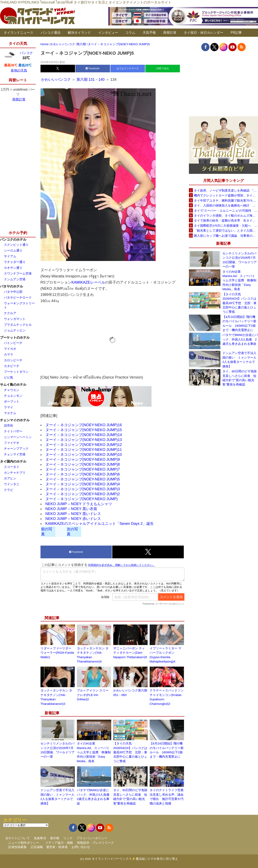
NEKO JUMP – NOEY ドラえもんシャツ (79, 504)
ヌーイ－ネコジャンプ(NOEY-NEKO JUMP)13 (84, 440)
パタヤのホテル (12, 286)
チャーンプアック (16, 448)
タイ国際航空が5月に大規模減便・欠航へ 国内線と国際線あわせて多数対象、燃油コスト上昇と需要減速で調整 (226, 226)
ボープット (12, 401)
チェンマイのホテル (15, 420)
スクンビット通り (16, 245)
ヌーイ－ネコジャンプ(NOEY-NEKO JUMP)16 (84, 425)
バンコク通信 (51, 33)
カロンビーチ (13, 360)
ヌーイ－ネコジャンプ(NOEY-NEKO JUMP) (82, 499)
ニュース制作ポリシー (24, 843)
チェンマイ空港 (15, 454)
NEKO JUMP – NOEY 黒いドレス (73, 514)
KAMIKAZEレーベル (88, 282)
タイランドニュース (19, 33)
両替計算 (170, 33)
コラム (130, 33)
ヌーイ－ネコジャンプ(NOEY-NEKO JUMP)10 (84, 455)
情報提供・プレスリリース (95, 843)
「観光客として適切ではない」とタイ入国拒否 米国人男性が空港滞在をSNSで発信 (226, 230)
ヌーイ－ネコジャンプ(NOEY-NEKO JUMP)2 (83, 494)
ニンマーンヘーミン (18, 437)
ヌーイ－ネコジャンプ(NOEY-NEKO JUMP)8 (83, 464)
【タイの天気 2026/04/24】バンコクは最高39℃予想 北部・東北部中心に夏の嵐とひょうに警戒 (130, 752)
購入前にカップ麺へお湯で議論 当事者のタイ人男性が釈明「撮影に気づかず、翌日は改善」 (226, 236)
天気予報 (149, 33)
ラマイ (9, 407)
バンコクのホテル (13, 240)
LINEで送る (163, 68)
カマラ (9, 354)
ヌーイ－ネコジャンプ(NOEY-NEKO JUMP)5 (83, 479)
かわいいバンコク (56, 80)
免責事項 (40, 838)
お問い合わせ (81, 847)
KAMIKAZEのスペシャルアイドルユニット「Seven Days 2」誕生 (100, 524)
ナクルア (10, 313)
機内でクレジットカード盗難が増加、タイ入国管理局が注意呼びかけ (226, 195)
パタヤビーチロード (18, 297)
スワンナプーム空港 (18, 273)
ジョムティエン (15, 330)
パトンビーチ (13, 343)
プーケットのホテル (15, 338)
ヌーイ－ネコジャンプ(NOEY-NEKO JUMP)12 (84, 445)
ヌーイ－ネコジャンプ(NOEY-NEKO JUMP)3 (83, 489)
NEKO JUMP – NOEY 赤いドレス (73, 519)
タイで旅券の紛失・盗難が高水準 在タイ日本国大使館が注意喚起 (226, 220)
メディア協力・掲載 (59, 843)
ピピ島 (9, 377)
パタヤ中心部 (13, 292)
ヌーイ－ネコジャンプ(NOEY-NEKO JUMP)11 (84, 450)
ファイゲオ (12, 443)
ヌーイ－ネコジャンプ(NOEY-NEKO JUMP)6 (83, 474)
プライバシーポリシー (92, 838)
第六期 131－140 (91, 80)
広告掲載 (37, 847)
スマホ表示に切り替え (163, 859)
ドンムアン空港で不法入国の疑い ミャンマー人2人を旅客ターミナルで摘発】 (239, 360)
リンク (68, 838)
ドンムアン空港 (15, 279)
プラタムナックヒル (18, 325)
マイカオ (10, 349)
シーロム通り (13, 250)
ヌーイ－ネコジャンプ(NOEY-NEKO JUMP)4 (83, 484)
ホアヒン (10, 478)
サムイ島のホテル (13, 385)
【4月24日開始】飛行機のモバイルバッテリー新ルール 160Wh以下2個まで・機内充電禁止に (239, 323)
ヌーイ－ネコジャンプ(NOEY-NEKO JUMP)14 (84, 435)
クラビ (9, 490)
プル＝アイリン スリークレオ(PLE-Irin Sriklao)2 (93, 695)
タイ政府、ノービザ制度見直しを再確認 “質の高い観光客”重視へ (226, 190)
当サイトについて (17, 838)
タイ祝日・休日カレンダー (204, 33)
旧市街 (9, 425)
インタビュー (108, 33)
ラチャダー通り (15, 262)
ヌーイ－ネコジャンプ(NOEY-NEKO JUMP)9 (83, 459)
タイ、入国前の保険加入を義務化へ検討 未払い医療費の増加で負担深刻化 (226, 205)
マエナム (10, 413)
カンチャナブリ (15, 473)
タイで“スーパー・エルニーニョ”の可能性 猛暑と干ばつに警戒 (226, 211)
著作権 (55, 838)
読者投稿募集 (17, 847)
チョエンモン (13, 396)
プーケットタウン (16, 372)
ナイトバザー (13, 431)
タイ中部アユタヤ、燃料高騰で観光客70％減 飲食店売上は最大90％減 (226, 200)
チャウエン (12, 390)
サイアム (10, 256)
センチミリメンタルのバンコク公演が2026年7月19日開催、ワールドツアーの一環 (240, 260)
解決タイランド (79, 33)
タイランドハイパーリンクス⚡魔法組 (118, 859)
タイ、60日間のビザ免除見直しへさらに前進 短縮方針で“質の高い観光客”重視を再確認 (240, 378)
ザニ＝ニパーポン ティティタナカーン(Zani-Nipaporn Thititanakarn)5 (130, 653)
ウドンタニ (12, 484)
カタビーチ (12, 366)
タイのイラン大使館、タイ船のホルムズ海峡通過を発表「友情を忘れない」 (226, 215)
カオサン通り (13, 268)
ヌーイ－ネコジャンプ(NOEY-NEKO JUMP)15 (84, 430)
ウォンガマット (15, 319)
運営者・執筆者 (57, 847)
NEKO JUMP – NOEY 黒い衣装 (71, 509)
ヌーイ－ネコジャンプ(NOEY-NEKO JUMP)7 (83, 469)
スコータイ (12, 467)
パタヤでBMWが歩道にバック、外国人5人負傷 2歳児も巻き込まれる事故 (240, 339)
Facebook (93, 68)
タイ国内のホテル (13, 461)
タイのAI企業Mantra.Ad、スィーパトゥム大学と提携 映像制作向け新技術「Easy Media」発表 (94, 752)
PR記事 (236, 33)
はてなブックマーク (128, 68)
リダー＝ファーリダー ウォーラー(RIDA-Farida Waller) (57, 653)
